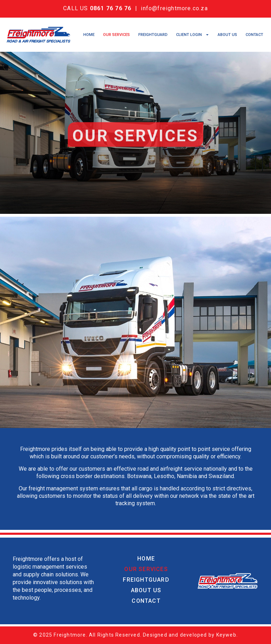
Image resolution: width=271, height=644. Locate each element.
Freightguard (153, 35)
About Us (227, 35)
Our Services (116, 35)
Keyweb (226, 635)
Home (89, 35)
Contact (254, 35)
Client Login (193, 35)
